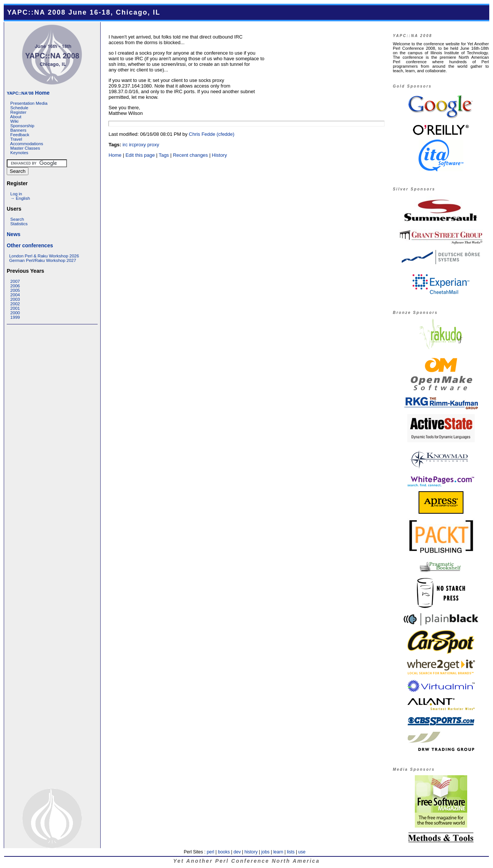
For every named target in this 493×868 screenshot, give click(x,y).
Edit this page (140, 155)
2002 (15, 304)
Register (19, 112)
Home (28, 93)
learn (278, 852)
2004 (15, 295)
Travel (16, 139)
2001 (15, 308)
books (224, 852)
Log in (16, 194)
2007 (15, 281)
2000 (15, 313)
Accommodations (27, 144)
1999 (15, 317)
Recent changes (190, 155)
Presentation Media (29, 103)
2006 (15, 286)
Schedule (19, 108)
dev (237, 852)
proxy (153, 145)
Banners (19, 130)
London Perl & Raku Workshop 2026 (44, 256)
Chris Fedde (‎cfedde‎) (212, 134)
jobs (266, 852)
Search (17, 219)
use (302, 852)
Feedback (20, 135)
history (251, 852)
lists (291, 852)
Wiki (15, 121)
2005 (15, 290)
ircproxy (137, 145)
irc (125, 145)
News (14, 234)
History (219, 155)
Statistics (19, 224)
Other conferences (30, 245)
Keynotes (19, 153)
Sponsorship (22, 126)
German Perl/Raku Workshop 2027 (42, 260)
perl (211, 852)
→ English (20, 198)
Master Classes (25, 148)
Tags (164, 155)
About (16, 117)
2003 (15, 299)
